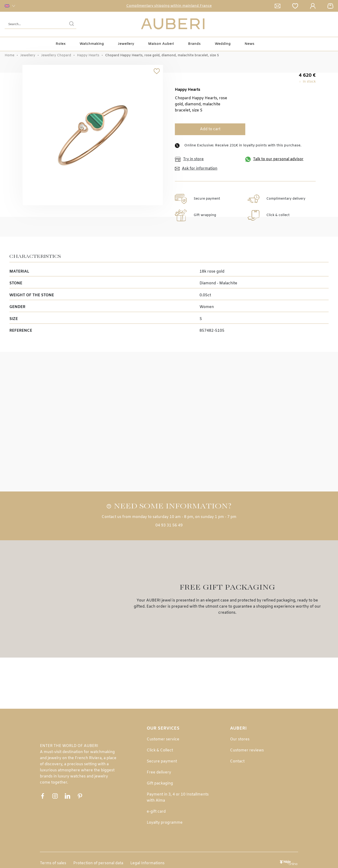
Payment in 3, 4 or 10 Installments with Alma (178, 798)
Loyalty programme (165, 823)
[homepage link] (173, 24)
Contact (237, 761)
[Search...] (33, 24)
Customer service (163, 739)
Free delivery (159, 772)
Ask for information (196, 169)
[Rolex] (333, 24)
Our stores (240, 739)
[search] (72, 24)
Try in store (189, 159)
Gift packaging (160, 783)
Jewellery (126, 44)
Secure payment (162, 761)
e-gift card (156, 812)
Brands (194, 44)
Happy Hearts (88, 56)
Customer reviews (247, 750)
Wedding (223, 44)
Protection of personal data (98, 863)
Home (10, 56)
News (250, 44)
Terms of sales (53, 863)
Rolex (61, 44)
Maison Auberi (161, 44)
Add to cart (210, 129)
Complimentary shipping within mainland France (169, 6)
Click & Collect (160, 750)
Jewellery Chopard (56, 56)
